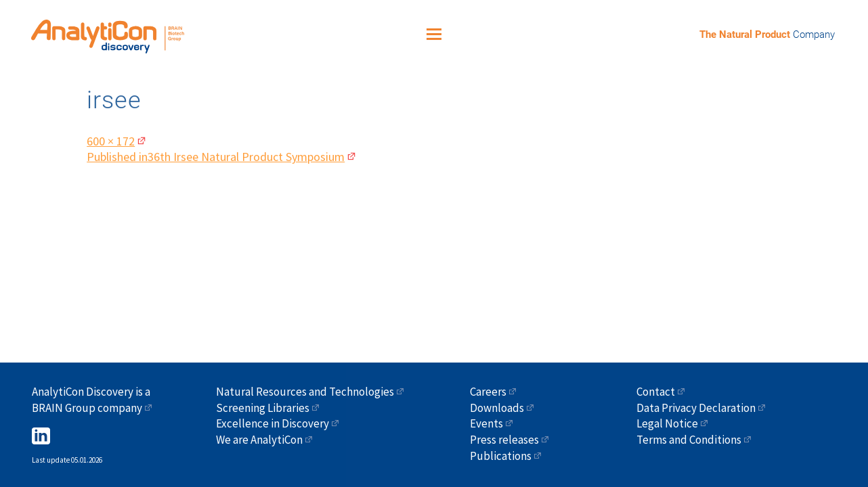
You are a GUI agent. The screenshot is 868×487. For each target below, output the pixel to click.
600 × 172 (111, 137)
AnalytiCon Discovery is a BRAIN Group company (91, 400)
